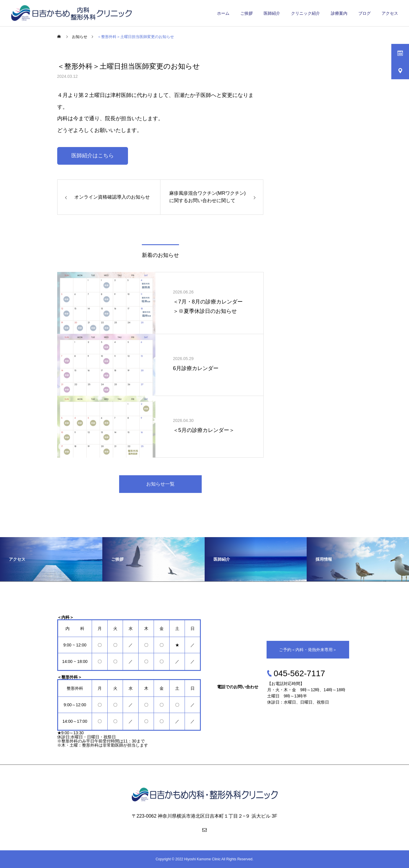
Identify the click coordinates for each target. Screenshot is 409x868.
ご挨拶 (247, 13)
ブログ (364, 13)
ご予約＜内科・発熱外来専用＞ (308, 650)
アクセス (390, 13)
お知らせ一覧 (160, 484)
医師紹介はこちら (93, 156)
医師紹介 (272, 13)
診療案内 (339, 13)
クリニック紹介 (305, 13)
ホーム (223, 13)
